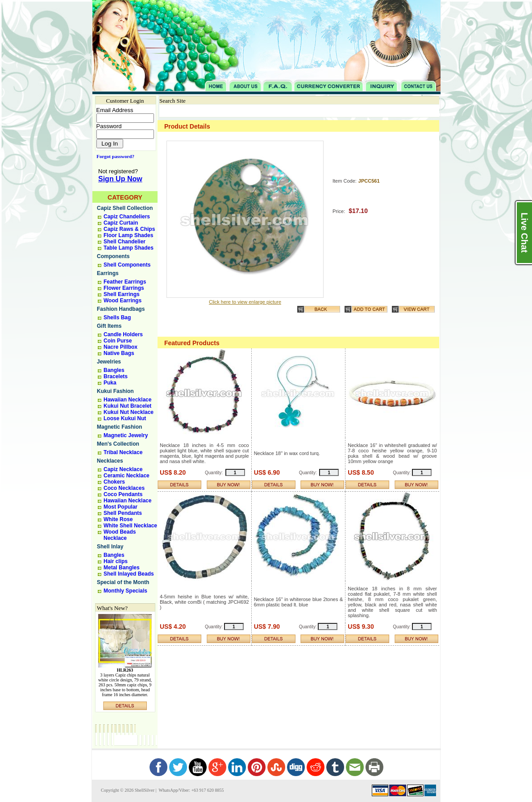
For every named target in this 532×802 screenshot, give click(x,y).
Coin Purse (118, 341)
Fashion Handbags (121, 309)
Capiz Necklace (123, 469)
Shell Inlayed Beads (129, 574)
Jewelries (109, 362)
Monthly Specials (125, 591)
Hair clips (116, 561)
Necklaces (110, 461)
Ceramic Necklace (127, 476)
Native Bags (119, 353)
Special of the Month (123, 582)
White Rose (118, 519)
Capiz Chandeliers (127, 217)
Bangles (114, 370)
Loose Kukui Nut (125, 418)
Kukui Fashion (115, 391)
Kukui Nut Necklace (129, 412)
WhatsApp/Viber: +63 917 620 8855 (191, 790)
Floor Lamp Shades (128, 235)
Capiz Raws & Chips (129, 229)
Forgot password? (114, 156)
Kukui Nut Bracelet (127, 406)
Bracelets (116, 376)
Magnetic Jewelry (126, 435)
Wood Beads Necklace (120, 535)
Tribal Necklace (123, 452)
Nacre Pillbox (121, 347)
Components (113, 256)
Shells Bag (117, 317)
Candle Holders (123, 334)
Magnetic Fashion (119, 427)
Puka (110, 383)
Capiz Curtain (121, 223)
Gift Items (109, 326)
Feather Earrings (125, 282)
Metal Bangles (122, 568)
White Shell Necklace (130, 526)
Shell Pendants (123, 513)
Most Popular (121, 507)
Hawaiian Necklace (127, 400)
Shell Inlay (110, 547)
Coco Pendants (123, 494)
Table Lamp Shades (129, 248)
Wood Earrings (123, 301)
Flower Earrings (124, 288)
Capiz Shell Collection (125, 208)
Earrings (108, 273)
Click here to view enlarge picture (245, 302)
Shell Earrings (122, 294)
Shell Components (127, 265)
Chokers (114, 482)
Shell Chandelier (125, 242)
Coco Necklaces (124, 488)
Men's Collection (118, 444)
